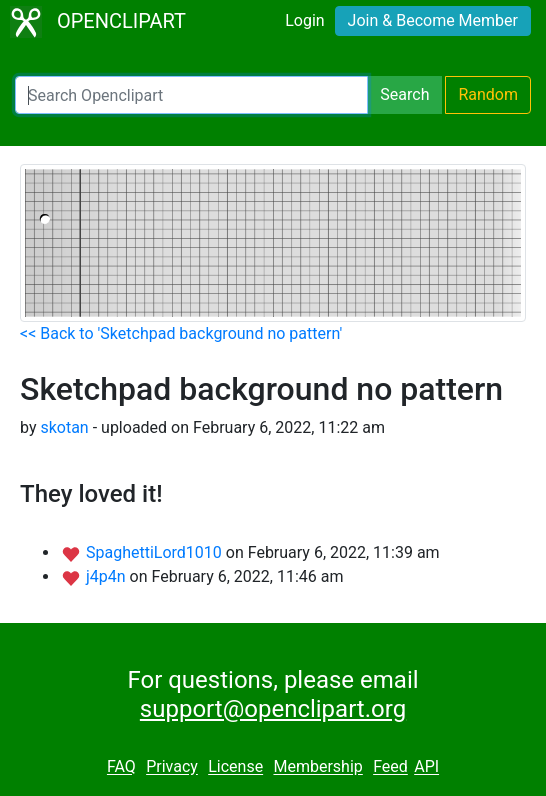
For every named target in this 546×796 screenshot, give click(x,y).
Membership (317, 767)
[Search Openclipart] (191, 95)
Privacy (172, 767)
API (426, 767)
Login (304, 20)
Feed (390, 767)
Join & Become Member (433, 20)
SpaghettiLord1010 (156, 552)
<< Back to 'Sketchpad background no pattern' (181, 333)
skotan (64, 427)
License (235, 767)
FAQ (121, 767)
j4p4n (108, 576)
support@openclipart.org (273, 709)
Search (404, 94)
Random (488, 94)
